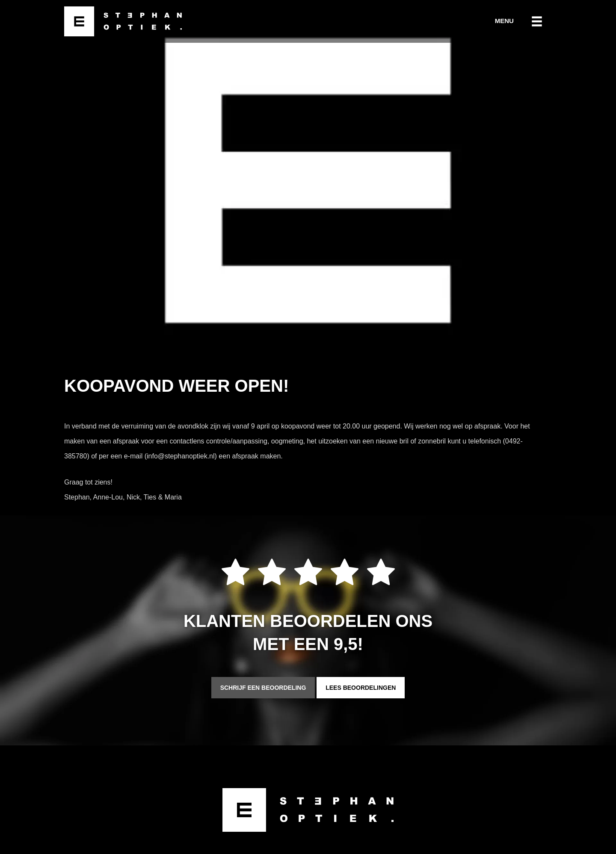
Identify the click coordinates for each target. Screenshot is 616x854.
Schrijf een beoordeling (263, 688)
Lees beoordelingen (361, 688)
